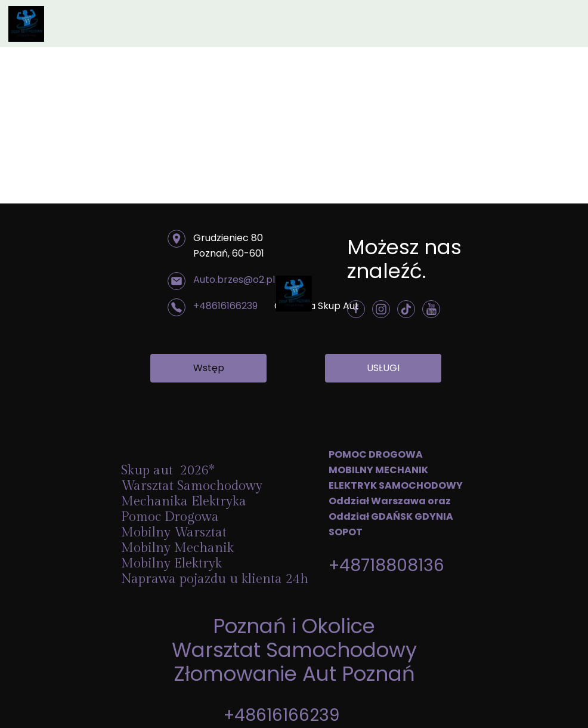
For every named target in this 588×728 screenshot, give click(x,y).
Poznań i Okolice (294, 626)
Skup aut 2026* (168, 470)
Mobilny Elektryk (173, 563)
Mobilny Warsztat (176, 532)
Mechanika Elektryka (185, 501)
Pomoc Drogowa (172, 517)
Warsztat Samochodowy (294, 650)
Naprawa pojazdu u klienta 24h (215, 579)
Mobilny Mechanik (177, 548)
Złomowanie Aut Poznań (294, 674)
